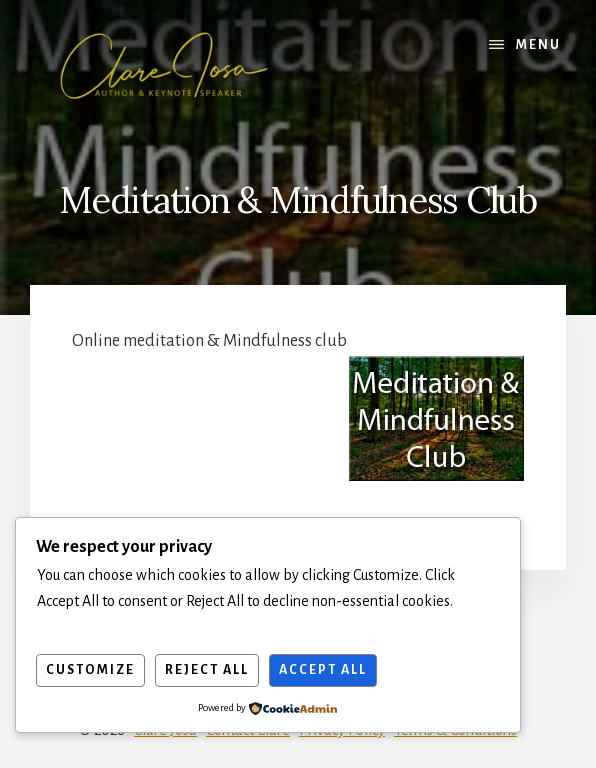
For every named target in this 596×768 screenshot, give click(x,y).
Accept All (323, 670)
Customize (90, 670)
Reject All (207, 670)
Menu (538, 45)
